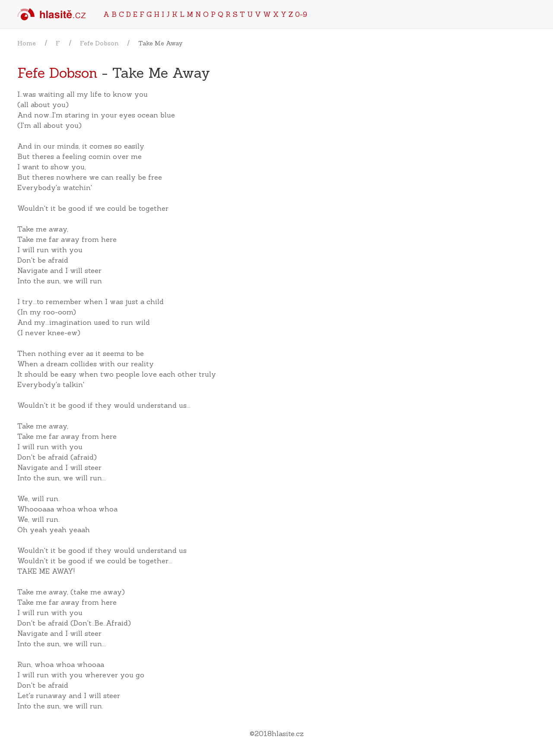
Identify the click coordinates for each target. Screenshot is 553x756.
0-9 (301, 14)
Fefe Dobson (99, 43)
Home (27, 43)
